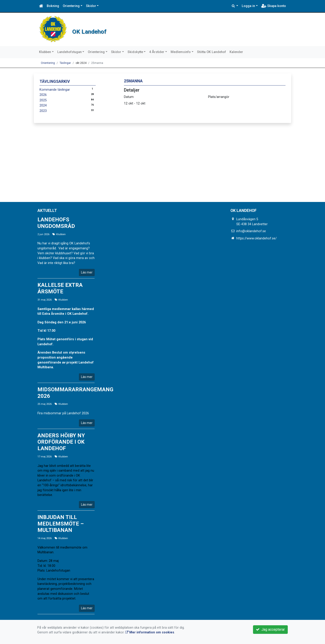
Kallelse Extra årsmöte (60, 288)
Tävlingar (65, 63)
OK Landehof (110, 29)
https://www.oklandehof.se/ (257, 238)
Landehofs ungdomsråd (56, 223)
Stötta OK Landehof (211, 52)
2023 (43, 111)
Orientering (71, 6)
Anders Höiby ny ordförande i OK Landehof (61, 442)
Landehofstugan (70, 52)
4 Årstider (157, 52)
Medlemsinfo (181, 52)
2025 (43, 100)
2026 (43, 95)
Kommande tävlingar (55, 90)
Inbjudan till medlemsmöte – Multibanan (61, 524)
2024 (43, 105)
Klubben (45, 52)
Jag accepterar (270, 629)
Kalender (236, 52)
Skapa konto (274, 6)
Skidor (91, 6)
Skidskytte (135, 52)
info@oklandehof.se (251, 231)
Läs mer (87, 272)
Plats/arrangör (219, 97)
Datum (129, 97)
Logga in (248, 6)
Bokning (53, 6)
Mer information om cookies (150, 632)
